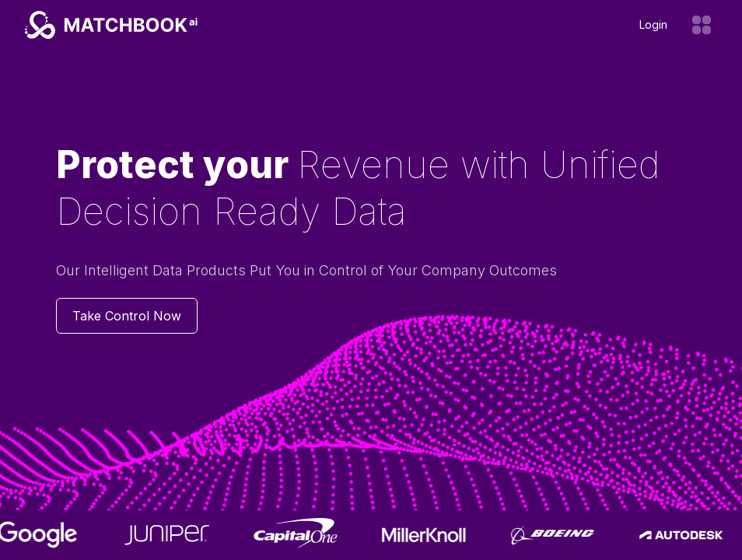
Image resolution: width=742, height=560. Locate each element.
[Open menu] (702, 25)
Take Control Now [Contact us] (127, 316)
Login (653, 24)
